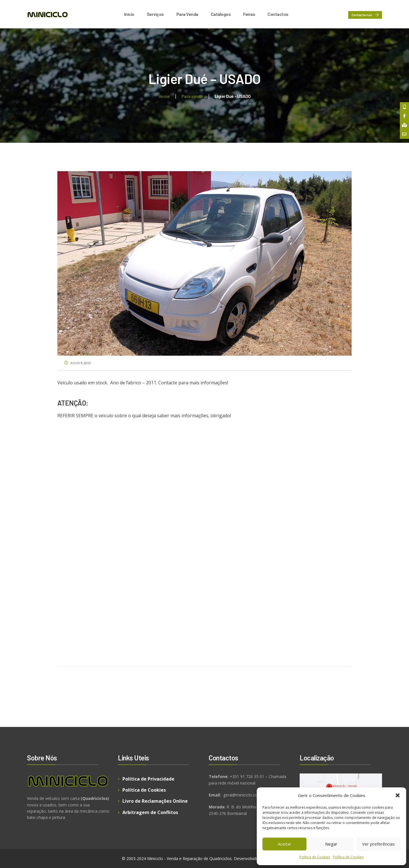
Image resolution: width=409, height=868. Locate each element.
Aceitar (285, 844)
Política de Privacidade (148, 779)
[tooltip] (404, 107)
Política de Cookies (315, 857)
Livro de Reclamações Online (155, 801)
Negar (331, 844)
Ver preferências (378, 844)
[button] (398, 795)
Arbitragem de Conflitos (150, 812)
